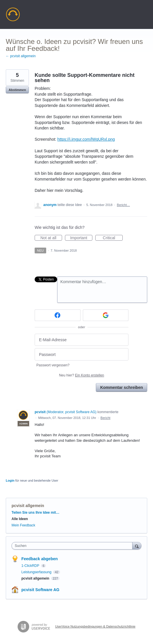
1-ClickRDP (31, 566)
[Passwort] (82, 354)
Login (10, 480)
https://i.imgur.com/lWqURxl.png (86, 139)
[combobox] (73, 546)
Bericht (105, 418)
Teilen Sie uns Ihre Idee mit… (36, 513)
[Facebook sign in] (58, 315)
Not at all (51, 238)
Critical (113, 238)
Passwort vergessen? (53, 365)
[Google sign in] (106, 315)
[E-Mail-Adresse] (82, 340)
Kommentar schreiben (122, 387)
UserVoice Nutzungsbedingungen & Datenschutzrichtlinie (95, 626)
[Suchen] (137, 546)
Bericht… (123, 205)
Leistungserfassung (37, 572)
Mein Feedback (23, 525)
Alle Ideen (20, 519)
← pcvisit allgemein (21, 56)
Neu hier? (81, 375)
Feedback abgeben (40, 559)
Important (81, 238)
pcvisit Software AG (40, 590)
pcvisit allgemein (28, 506)
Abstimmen (17, 90)
